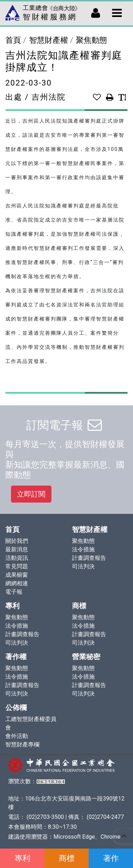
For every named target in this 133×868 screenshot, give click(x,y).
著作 (111, 858)
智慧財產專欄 (22, 744)
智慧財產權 (49, 40)
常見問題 (17, 566)
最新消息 (17, 549)
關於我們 (17, 541)
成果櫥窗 (17, 575)
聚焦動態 (92, 40)
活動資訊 (17, 558)
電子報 (14, 592)
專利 (22, 858)
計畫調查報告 (89, 558)
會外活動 (17, 736)
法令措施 (83, 549)
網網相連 (17, 583)
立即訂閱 (31, 494)
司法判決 (83, 566)
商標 (67, 858)
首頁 (13, 40)
